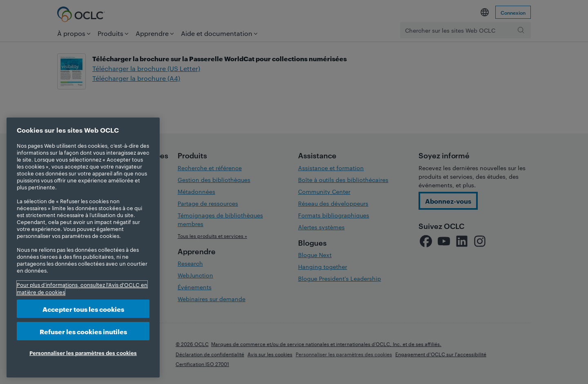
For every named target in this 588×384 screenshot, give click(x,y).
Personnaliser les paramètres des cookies (83, 353)
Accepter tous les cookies (83, 309)
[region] (83, 247)
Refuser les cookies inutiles (83, 331)
